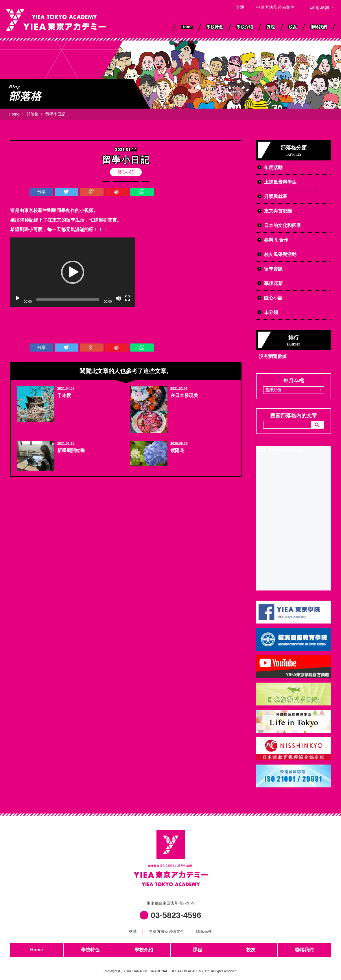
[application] (73, 272)
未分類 (271, 312)
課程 (197, 950)
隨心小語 (126, 172)
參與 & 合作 (276, 240)
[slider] (68, 300)
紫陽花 (177, 450)
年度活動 (273, 168)
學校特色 (90, 950)
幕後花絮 (273, 283)
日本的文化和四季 (283, 225)
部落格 (32, 114)
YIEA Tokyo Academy (279, 450)
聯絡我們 (304, 950)
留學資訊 (273, 269)
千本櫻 (64, 395)
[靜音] (118, 298)
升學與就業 (276, 196)
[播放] (18, 298)
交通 (240, 7)
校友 (251, 950)
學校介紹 (144, 950)
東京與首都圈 (278, 211)
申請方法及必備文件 (275, 7)
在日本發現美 (184, 395)
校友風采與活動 (280, 254)
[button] (73, 272)
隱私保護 (204, 931)
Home (14, 114)
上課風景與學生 (280, 182)
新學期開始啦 (71, 450)
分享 (42, 192)
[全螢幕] (128, 298)
